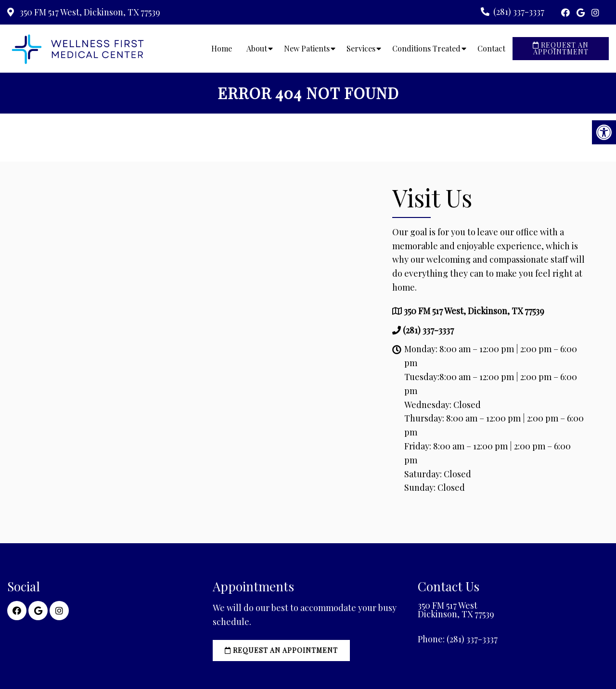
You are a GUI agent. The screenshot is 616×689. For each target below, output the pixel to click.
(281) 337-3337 (519, 12)
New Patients (307, 48)
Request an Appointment (561, 48)
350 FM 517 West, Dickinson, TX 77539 (89, 12)
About (257, 48)
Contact (491, 48)
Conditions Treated (426, 48)
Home (222, 48)
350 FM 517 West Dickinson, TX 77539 (456, 610)
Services (361, 48)
